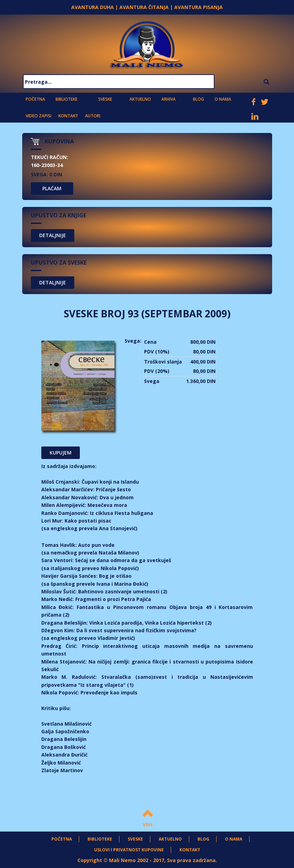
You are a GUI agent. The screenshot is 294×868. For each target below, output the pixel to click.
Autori (93, 116)
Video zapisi (39, 116)
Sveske (105, 99)
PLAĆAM (52, 188)
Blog (199, 99)
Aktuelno (140, 99)
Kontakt (68, 116)
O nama (223, 99)
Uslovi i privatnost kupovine (129, 850)
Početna (35, 99)
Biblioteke (66, 99)
